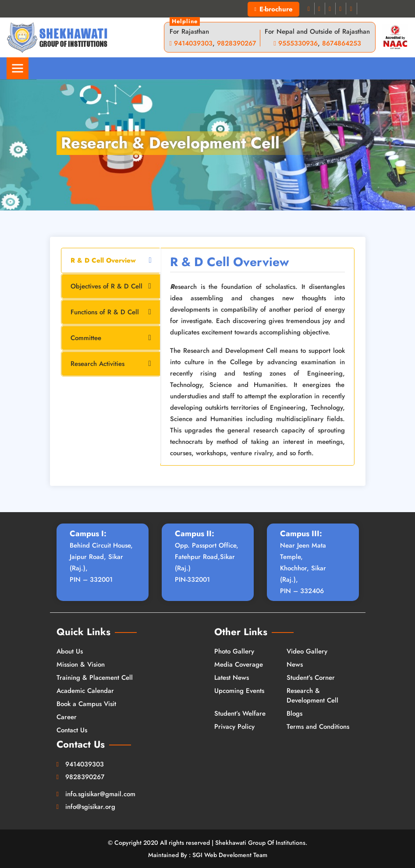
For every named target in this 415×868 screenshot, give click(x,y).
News (295, 664)
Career (67, 717)
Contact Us (72, 730)
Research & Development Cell (312, 696)
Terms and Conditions (318, 727)
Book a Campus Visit (86, 704)
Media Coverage (239, 664)
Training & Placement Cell (95, 678)
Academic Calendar (85, 691)
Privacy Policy (234, 727)
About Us (70, 651)
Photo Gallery (234, 651)
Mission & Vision (81, 664)
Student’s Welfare (240, 713)
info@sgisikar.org (90, 807)
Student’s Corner (311, 678)
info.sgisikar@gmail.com (100, 794)
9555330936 (298, 43)
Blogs (294, 713)
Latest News (232, 678)
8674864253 (342, 43)
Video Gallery (307, 651)
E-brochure (273, 9)
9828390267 (236, 43)
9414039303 (193, 43)
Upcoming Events (239, 691)
